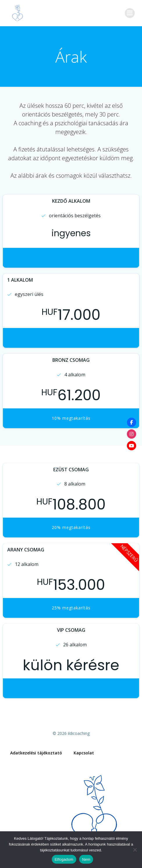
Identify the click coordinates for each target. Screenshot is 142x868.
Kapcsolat (84, 753)
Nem (86, 859)
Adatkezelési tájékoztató (36, 753)
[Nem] (135, 850)
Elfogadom (64, 859)
